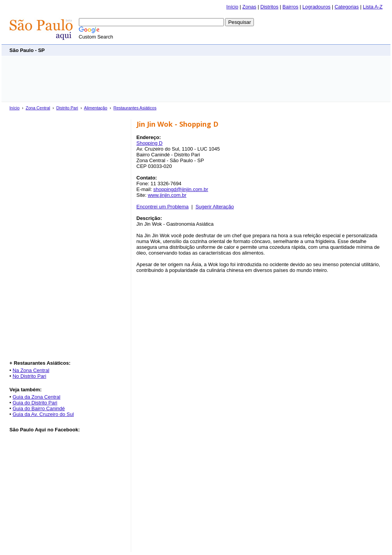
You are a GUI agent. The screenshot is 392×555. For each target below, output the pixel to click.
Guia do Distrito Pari (35, 403)
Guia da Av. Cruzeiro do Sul (43, 414)
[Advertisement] (243, 50)
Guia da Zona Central (37, 397)
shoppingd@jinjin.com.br (181, 189)
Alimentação (96, 108)
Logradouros (316, 7)
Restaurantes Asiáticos (135, 108)
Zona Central (38, 108)
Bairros (290, 7)
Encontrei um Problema (163, 207)
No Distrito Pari (29, 376)
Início (232, 7)
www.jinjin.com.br (167, 195)
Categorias (347, 7)
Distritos (269, 7)
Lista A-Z (373, 7)
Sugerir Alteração (215, 207)
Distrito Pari (67, 108)
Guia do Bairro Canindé (39, 408)
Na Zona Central (31, 370)
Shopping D (150, 143)
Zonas (249, 7)
